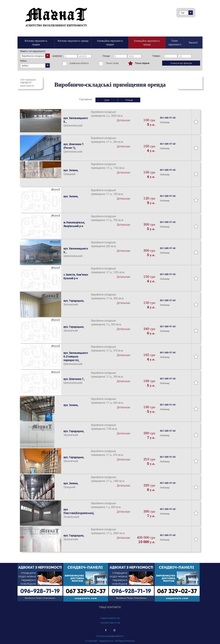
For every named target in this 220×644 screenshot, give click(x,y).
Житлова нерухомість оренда (73, 41)
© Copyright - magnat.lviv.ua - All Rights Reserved (110, 641)
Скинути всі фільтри (181, 63)
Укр (187, 13)
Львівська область (79, 63)
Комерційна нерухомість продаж (110, 43)
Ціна (107, 100)
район (36, 65)
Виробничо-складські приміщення (36, 56)
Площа (129, 100)
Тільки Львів (112, 63)
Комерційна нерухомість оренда (147, 43)
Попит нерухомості (175, 43)
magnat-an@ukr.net (110, 618)
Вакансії (193, 42)
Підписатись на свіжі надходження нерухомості (190, 83)
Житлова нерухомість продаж (36, 43)
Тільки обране (142, 63)
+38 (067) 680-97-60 (110, 623)
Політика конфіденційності (110, 636)
